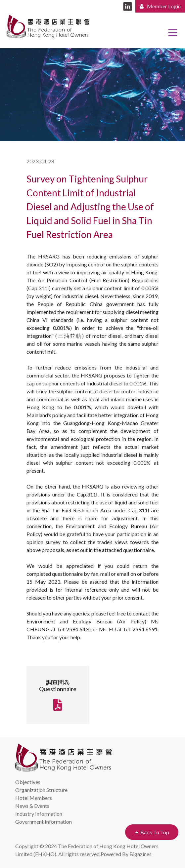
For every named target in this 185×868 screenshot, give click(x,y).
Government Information (44, 822)
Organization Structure (41, 790)
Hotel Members (34, 798)
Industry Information (39, 814)
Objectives (28, 782)
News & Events (32, 806)
